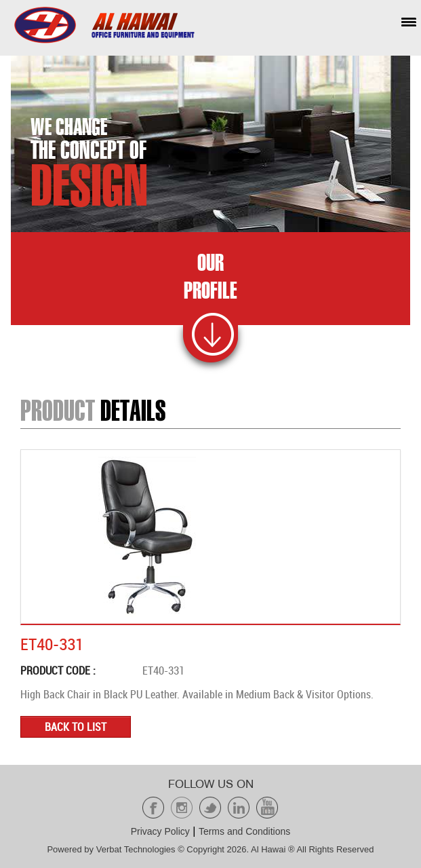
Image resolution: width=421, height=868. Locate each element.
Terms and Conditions (244, 831)
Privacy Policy (160, 831)
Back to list (76, 727)
